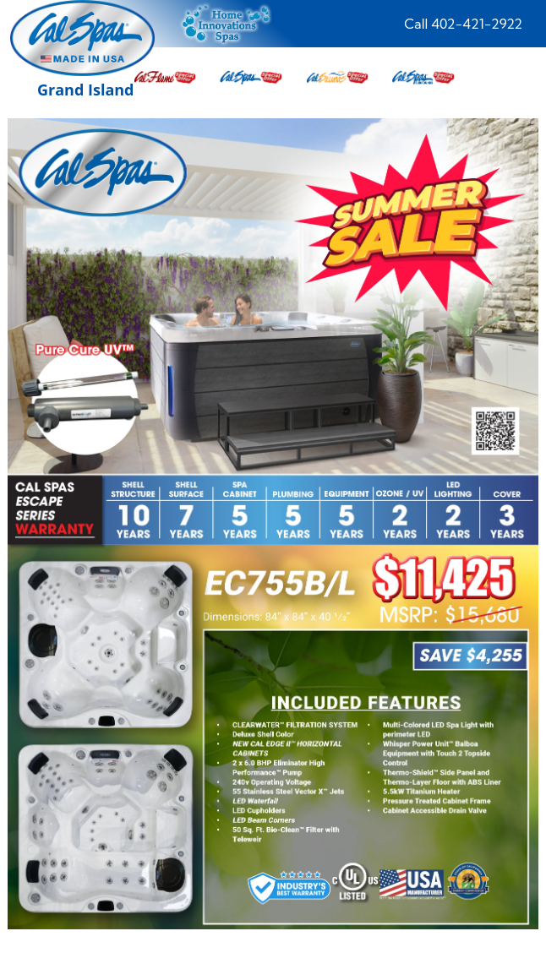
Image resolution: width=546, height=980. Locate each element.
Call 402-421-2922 (463, 24)
